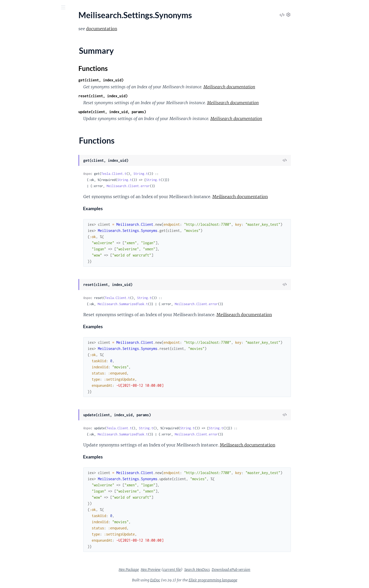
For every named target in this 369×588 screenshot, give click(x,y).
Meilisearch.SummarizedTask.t (161, 304)
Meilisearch (14, 51)
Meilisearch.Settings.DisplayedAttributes (37, 148)
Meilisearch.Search (20, 134)
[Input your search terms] (38, 7)
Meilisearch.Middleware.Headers (33, 107)
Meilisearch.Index (19, 93)
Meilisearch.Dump (20, 72)
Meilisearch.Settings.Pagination (32, 176)
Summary (17, 219)
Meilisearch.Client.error (167, 186)
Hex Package (167, 570)
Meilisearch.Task (18, 269)
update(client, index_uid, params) (151, 112)
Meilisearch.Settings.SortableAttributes (37, 197)
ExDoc (194, 580)
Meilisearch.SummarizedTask (29, 262)
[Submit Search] (8, 8)
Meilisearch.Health (20, 86)
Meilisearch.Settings (22, 141)
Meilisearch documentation (268, 87)
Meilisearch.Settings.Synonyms (31, 210)
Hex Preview (189, 570)
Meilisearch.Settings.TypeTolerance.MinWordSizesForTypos (37, 242)
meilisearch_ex (22, 20)
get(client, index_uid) (139, 80)
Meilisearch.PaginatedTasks (28, 121)
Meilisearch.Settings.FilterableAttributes (37, 169)
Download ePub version (269, 570)
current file (210, 570)
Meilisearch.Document (24, 65)
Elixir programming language (251, 580)
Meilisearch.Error (19, 79)
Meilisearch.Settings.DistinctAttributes (37, 155)
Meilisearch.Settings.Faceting (30, 162)
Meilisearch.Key (18, 100)
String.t (179, 174)
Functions (17, 226)
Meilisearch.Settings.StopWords (32, 204)
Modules (31, 36)
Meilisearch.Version (21, 276)
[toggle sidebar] (70, 8)
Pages (11, 36)
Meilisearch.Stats (19, 249)
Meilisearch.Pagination (24, 127)
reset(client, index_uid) (141, 96)
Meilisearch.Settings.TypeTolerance (35, 235)
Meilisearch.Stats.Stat (23, 255)
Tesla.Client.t (152, 174)
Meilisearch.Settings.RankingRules (34, 183)
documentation (140, 29)
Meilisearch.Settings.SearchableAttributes (37, 190)
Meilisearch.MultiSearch (25, 114)
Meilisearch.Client (20, 58)
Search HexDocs (235, 570)
